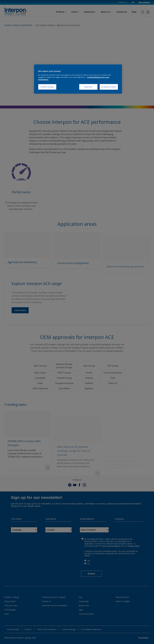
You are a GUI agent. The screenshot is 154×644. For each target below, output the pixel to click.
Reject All (88, 87)
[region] (78, 79)
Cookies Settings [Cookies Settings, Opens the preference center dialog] (47, 87)
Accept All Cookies (109, 87)
